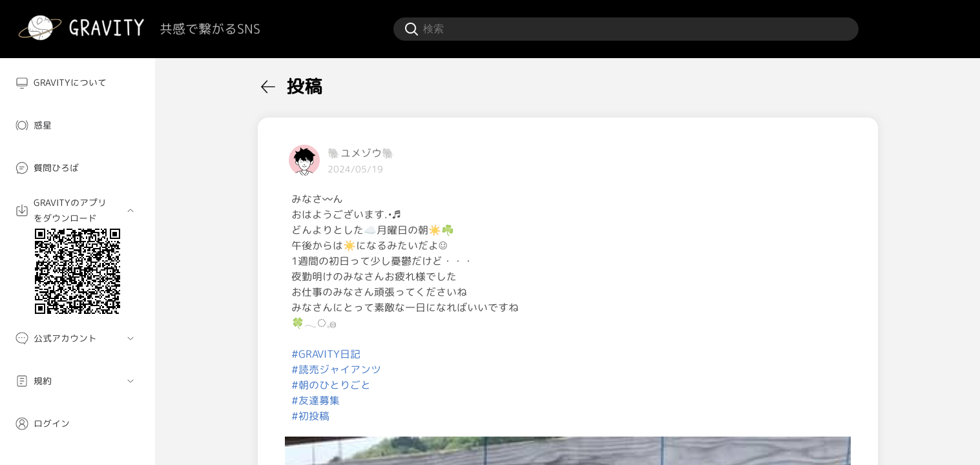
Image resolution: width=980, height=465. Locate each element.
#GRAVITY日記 (326, 354)
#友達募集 (316, 400)
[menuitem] (78, 83)
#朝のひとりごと (331, 385)
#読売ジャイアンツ (336, 369)
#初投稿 (310, 416)
